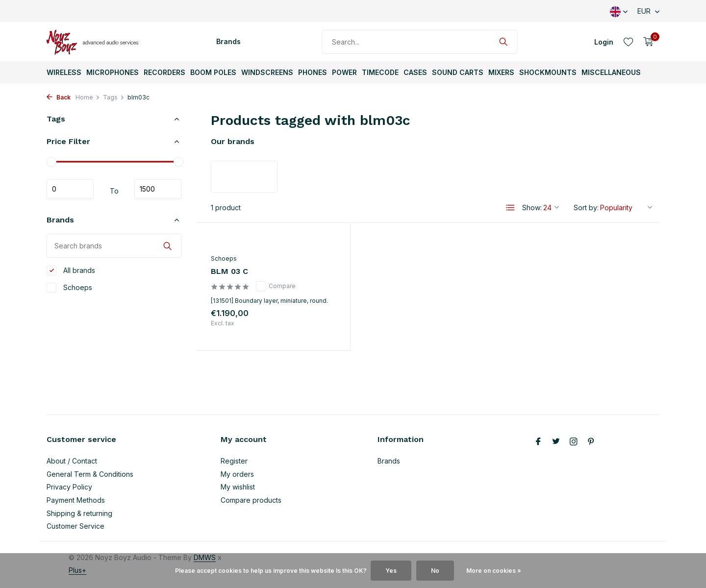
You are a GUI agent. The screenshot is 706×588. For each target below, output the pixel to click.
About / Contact (72, 461)
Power (344, 72)
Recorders (164, 72)
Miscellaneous (611, 72)
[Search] (420, 42)
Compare (276, 286)
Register (234, 461)
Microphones (113, 72)
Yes (391, 571)
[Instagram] (574, 442)
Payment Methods (76, 500)
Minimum (70, 189)
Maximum (158, 189)
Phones (313, 72)
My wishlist (238, 487)
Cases (415, 72)
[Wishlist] (628, 42)
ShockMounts (548, 72)
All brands (71, 270)
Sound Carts (458, 72)
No (435, 571)
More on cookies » (494, 571)
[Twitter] (556, 442)
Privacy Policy (69, 487)
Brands (228, 41)
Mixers (501, 72)
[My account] (604, 42)
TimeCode (380, 72)
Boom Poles (213, 72)
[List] (510, 208)
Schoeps (69, 288)
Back (59, 97)
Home (88, 97)
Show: (532, 208)
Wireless (64, 72)
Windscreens (267, 72)
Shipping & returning (79, 513)
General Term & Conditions (90, 474)
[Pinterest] (591, 442)
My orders (237, 474)
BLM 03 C (229, 271)
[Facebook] (538, 442)
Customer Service (76, 526)
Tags (114, 97)
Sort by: (586, 208)
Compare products (251, 500)
